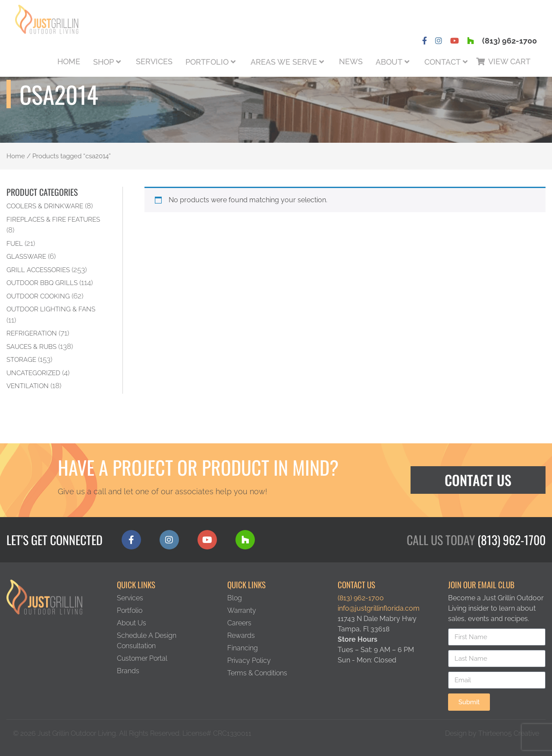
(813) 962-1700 (510, 41)
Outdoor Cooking (38, 296)
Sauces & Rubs (31, 347)
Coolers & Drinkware (45, 206)
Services (154, 61)
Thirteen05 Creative (509, 733)
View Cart (509, 61)
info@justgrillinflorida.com (379, 608)
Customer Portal (142, 658)
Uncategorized (33, 373)
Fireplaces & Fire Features (53, 219)
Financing (243, 648)
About (389, 62)
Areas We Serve (284, 62)
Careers (239, 623)
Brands (128, 671)
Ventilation (28, 386)
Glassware (26, 256)
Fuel (15, 243)
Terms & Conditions (257, 673)
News (351, 61)
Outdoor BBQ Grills (42, 283)
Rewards (241, 635)
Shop (103, 62)
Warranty (242, 610)
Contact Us (478, 480)
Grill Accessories (38, 270)
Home (69, 61)
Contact (442, 62)
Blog (235, 598)
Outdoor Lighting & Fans (51, 309)
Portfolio (207, 62)
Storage (21, 359)
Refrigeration (32, 333)
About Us (132, 623)
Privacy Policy (249, 660)
